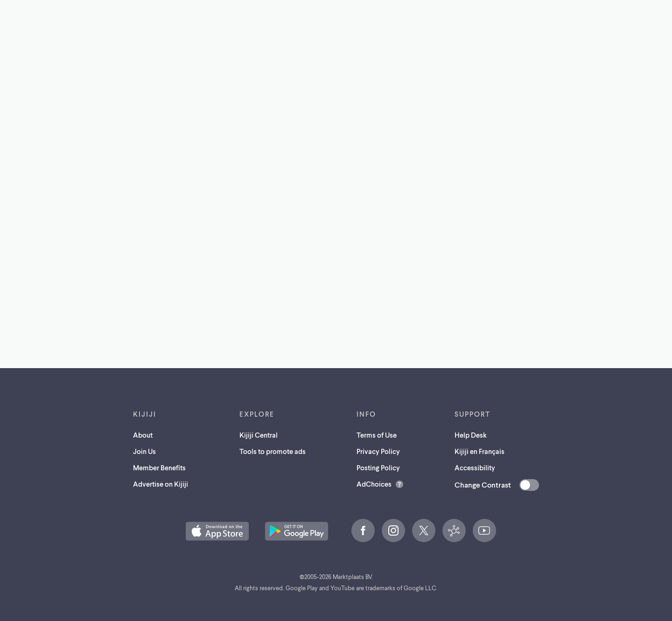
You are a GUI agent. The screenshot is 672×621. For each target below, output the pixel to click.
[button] (217, 531)
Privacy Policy (378, 451)
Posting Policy (378, 467)
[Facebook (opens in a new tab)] (363, 530)
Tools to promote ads (273, 451)
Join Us (144, 451)
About (143, 435)
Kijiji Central (259, 435)
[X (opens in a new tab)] (424, 530)
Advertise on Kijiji (161, 484)
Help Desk (471, 435)
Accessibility (475, 467)
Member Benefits (159, 467)
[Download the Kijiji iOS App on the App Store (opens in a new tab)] (217, 531)
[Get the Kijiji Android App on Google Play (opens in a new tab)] (297, 531)
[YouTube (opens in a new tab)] (484, 530)
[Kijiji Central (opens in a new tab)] (454, 530)
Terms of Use (377, 435)
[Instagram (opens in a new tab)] (393, 530)
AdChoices (374, 484)
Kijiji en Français (479, 451)
